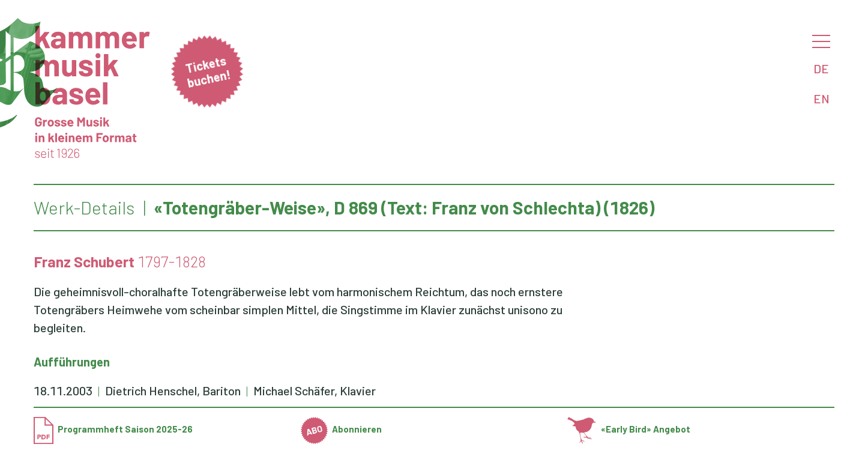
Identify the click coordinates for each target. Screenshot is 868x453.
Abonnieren (342, 429)
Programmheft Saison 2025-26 (113, 429)
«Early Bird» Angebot (629, 429)
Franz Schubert (84, 261)
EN (821, 99)
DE (821, 68)
